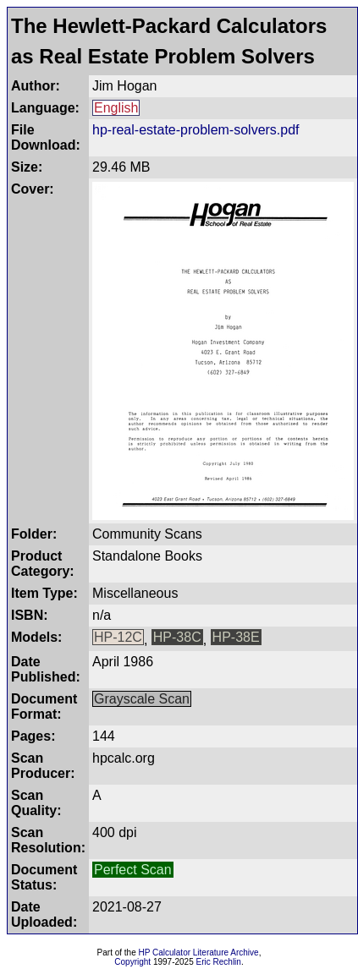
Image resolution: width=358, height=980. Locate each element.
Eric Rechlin (219, 962)
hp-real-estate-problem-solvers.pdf (196, 130)
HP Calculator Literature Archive (199, 953)
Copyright (132, 962)
